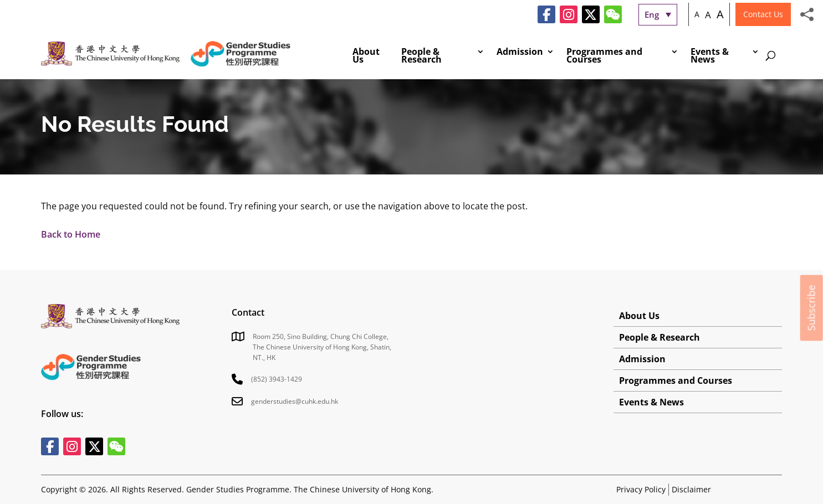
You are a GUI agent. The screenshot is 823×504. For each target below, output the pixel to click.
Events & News (710, 56)
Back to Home (71, 234)
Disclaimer (691, 489)
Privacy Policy (641, 489)
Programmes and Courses (604, 56)
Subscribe (811, 308)
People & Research (421, 56)
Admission (520, 53)
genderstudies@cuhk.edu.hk (295, 401)
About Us (366, 56)
